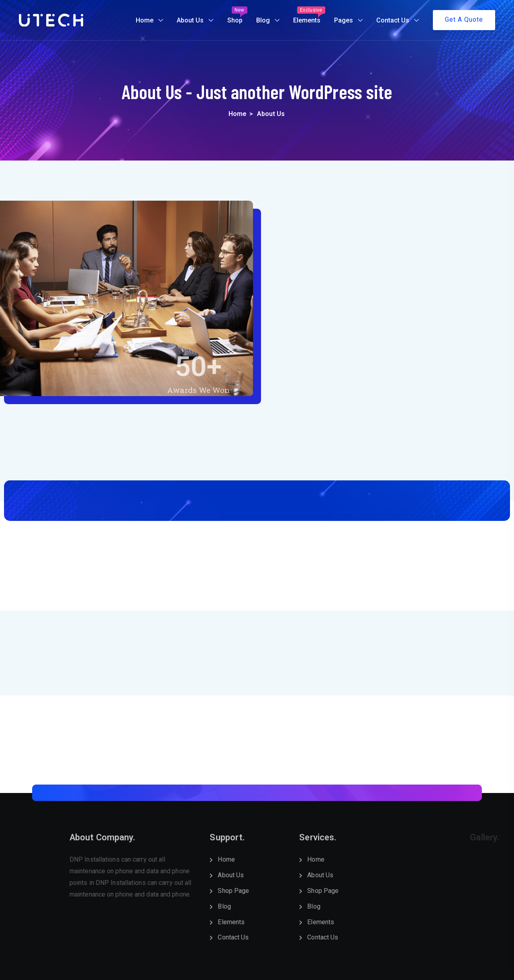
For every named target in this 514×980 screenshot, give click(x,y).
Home (145, 20)
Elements (309, 15)
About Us (190, 20)
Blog (263, 20)
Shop (237, 15)
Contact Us (393, 20)
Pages (344, 20)
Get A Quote (464, 19)
